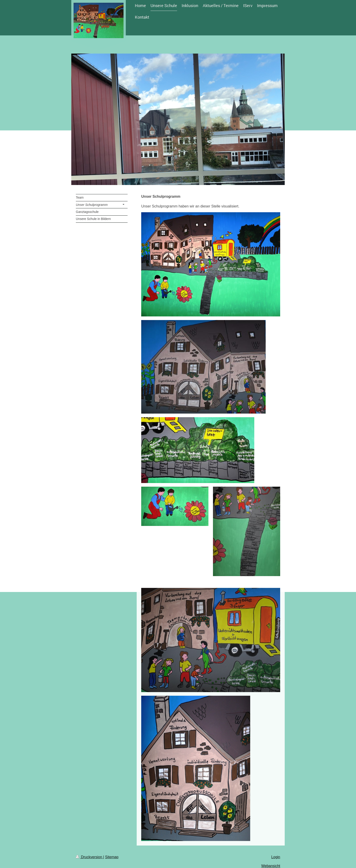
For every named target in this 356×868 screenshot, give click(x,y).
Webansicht (271, 866)
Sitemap (112, 857)
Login (276, 857)
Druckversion (89, 857)
